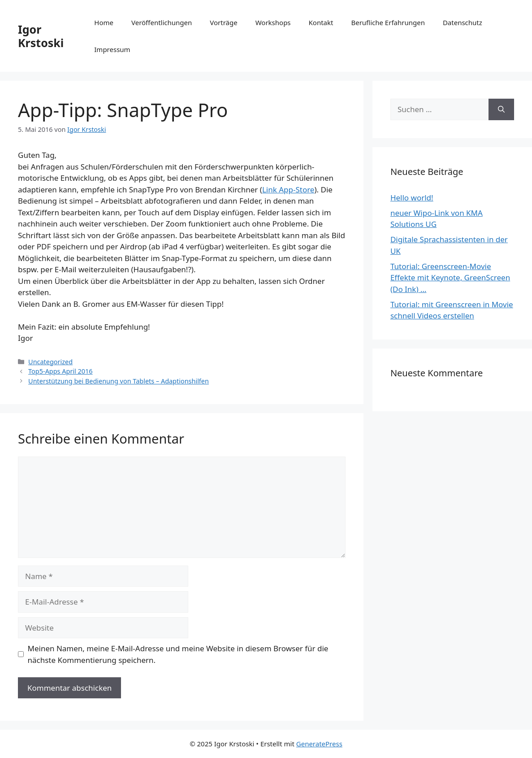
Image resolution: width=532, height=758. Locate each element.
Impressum (112, 49)
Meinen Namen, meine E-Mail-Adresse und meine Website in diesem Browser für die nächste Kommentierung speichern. (178, 654)
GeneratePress (319, 744)
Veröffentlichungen (162, 22)
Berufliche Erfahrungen (388, 22)
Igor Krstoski (41, 36)
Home (104, 22)
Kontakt (321, 22)
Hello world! (412, 198)
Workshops (273, 22)
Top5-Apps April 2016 (61, 371)
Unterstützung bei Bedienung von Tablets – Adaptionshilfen (119, 381)
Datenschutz (463, 22)
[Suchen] (501, 109)
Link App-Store (288, 189)
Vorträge (223, 22)
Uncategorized (50, 362)
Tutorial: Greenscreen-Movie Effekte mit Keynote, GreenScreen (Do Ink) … (450, 278)
